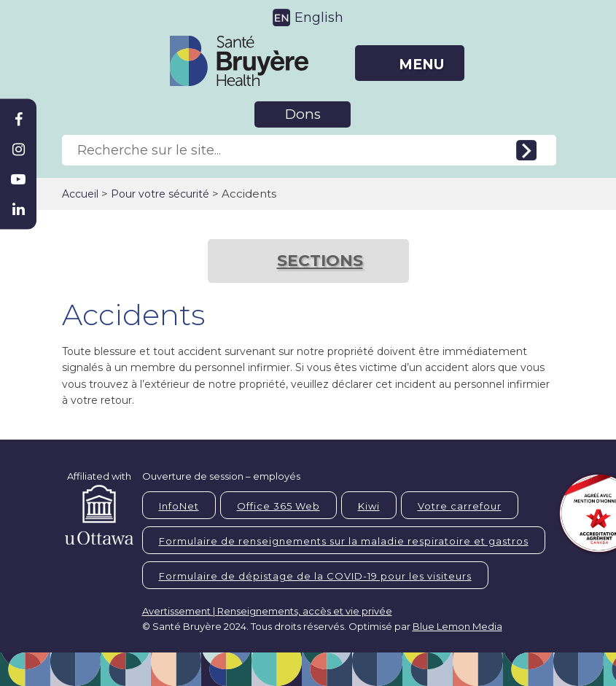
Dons (303, 114)
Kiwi (369, 506)
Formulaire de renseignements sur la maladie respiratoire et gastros (344, 541)
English (319, 17)
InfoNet (179, 506)
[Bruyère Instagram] (18, 149)
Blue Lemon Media (457, 626)
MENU (421, 65)
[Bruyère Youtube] (18, 179)
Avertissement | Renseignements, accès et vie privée (267, 611)
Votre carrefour (460, 506)
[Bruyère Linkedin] (18, 209)
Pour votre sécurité (160, 194)
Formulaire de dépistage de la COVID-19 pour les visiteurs (315, 576)
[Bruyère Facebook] (18, 120)
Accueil (80, 194)
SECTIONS (320, 261)
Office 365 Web (278, 506)
